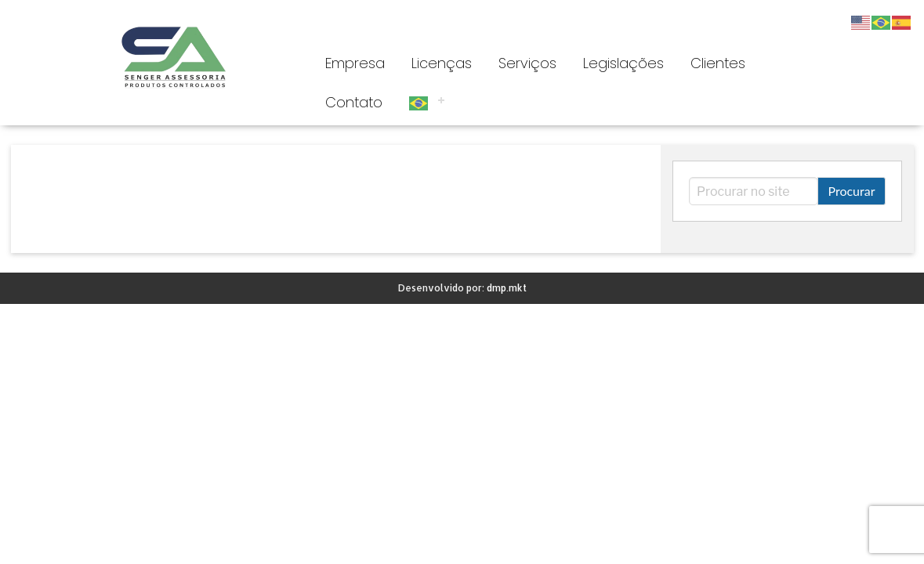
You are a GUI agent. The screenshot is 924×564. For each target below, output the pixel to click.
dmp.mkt (507, 288)
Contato (354, 102)
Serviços (527, 63)
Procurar (851, 191)
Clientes (718, 63)
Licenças (442, 63)
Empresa (355, 63)
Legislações (623, 63)
